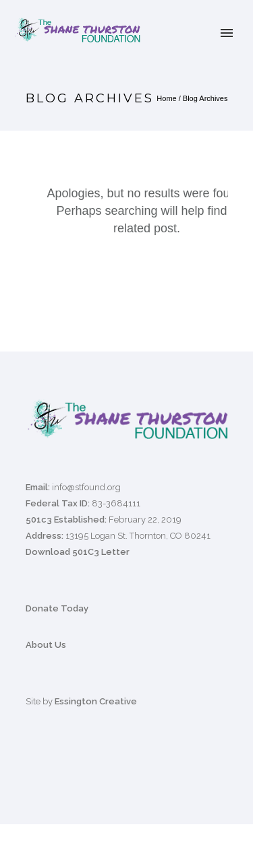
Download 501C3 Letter (78, 552)
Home (166, 98)
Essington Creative (96, 701)
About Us (46, 645)
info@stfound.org (86, 487)
